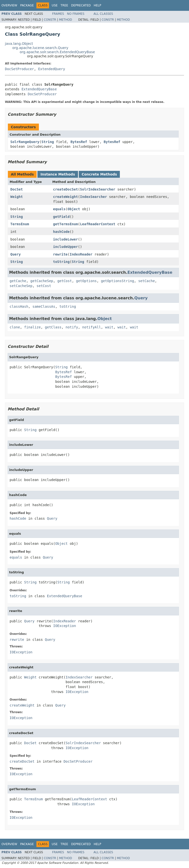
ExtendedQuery (52, 69)
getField (61, 217)
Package (27, 5)
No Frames (76, 14)
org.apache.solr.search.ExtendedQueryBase (57, 52)
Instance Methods (58, 174)
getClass (53, 327)
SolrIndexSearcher (98, 189)
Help (98, 5)
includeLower (66, 239)
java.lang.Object (19, 44)
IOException (65, 626)
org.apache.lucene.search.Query (40, 48)
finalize (32, 327)
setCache (147, 281)
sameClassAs (44, 306)
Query (16, 254)
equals (59, 209)
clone (15, 327)
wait (109, 327)
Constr (50, 20)
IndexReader (81, 254)
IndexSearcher (94, 197)
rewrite (60, 254)
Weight (17, 197)
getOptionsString (118, 281)
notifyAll (92, 327)
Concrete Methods (99, 174)
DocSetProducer (19, 69)
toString (61, 262)
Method (66, 20)
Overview (9, 5)
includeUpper (66, 247)
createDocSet (66, 189)
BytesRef (79, 142)
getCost (65, 281)
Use (55, 5)
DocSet (17, 189)
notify (72, 327)
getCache (18, 281)
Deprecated (81, 5)
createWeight (66, 197)
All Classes (103, 14)
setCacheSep (21, 286)
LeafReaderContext (98, 224)
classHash (19, 306)
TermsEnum (20, 224)
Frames (58, 14)
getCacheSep (42, 281)
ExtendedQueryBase (39, 89)
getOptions (86, 281)
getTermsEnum (66, 224)
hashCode (61, 232)
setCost (44, 286)
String (48, 142)
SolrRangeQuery (25, 142)
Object (74, 209)
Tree (64, 5)
